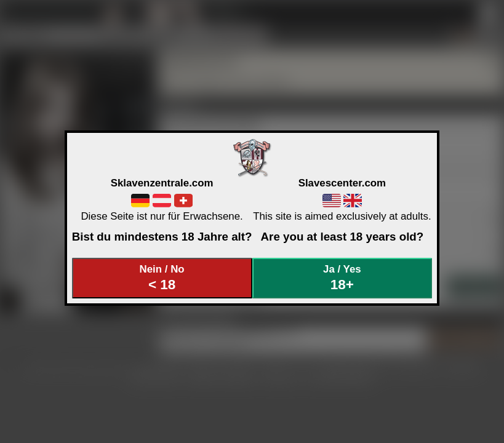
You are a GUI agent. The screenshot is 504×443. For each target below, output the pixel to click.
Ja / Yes (342, 278)
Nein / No (162, 278)
